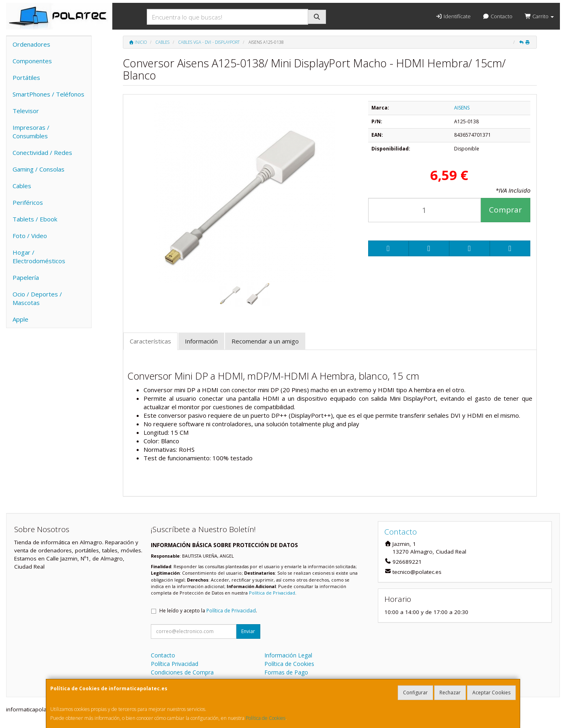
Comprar (505, 210)
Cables (22, 186)
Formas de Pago (286, 672)
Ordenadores (31, 44)
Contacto (498, 16)
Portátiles (26, 77)
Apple (20, 319)
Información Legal (288, 655)
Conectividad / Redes (42, 152)
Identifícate (453, 16)
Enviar (248, 631)
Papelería (26, 277)
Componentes (32, 61)
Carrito (539, 16)
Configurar (415, 693)
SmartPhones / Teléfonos (48, 94)
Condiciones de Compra (182, 672)
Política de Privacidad (272, 593)
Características (150, 341)
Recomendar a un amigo (265, 341)
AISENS (462, 108)
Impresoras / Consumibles (31, 132)
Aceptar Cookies (491, 693)
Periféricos (28, 202)
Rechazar (450, 693)
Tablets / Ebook (35, 219)
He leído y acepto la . (208, 611)
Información (201, 341)
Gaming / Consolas (39, 169)
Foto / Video (30, 236)
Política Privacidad (175, 664)
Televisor (26, 111)
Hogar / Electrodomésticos (39, 257)
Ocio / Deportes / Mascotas (37, 298)
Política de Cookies (266, 718)
